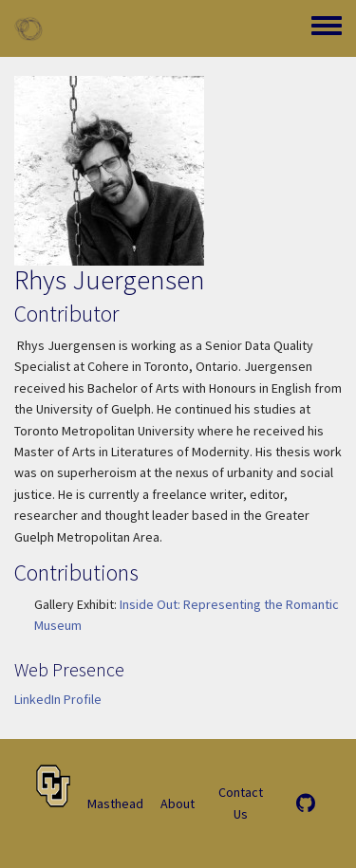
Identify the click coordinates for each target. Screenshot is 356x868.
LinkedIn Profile (58, 699)
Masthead (115, 803)
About (178, 803)
